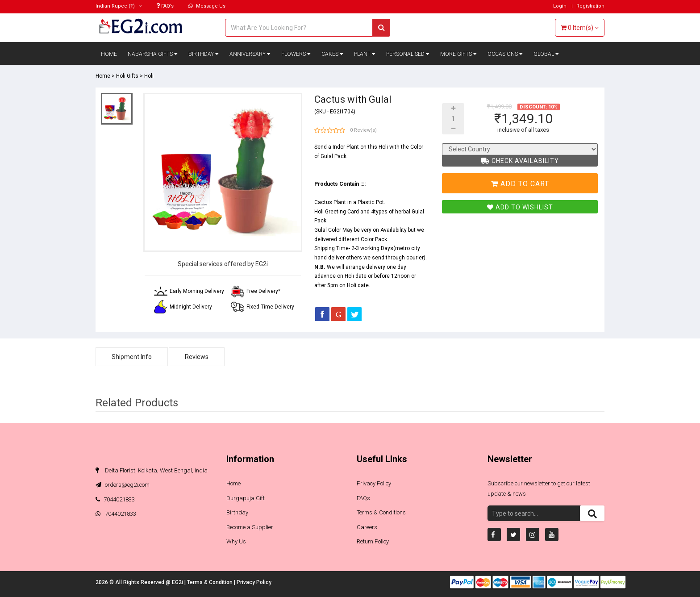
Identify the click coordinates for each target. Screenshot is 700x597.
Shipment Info (132, 357)
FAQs (363, 498)
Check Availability (520, 161)
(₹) (119, 6)
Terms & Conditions (381, 512)
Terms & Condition (210, 582)
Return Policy (373, 541)
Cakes (332, 54)
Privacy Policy (374, 483)
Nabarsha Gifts (153, 54)
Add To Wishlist (520, 207)
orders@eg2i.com (123, 485)
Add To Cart (520, 184)
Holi (149, 76)
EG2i (178, 582)
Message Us (207, 6)
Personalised (408, 54)
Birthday (204, 54)
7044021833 (115, 499)
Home (109, 54)
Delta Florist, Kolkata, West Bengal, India (152, 470)
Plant (365, 54)
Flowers (296, 54)
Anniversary (250, 54)
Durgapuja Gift (246, 498)
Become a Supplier (250, 527)
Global (546, 54)
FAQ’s (165, 6)
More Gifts (458, 54)
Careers (367, 527)
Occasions (505, 54)
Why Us (236, 541)
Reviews (197, 357)
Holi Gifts (127, 76)
